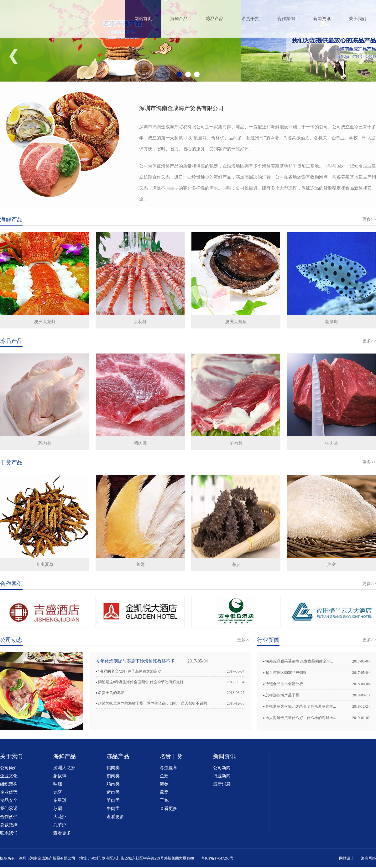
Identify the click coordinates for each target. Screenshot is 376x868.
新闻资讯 (322, 19)
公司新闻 (222, 768)
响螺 (58, 784)
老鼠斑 (332, 322)
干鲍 (164, 800)
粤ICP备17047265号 (217, 858)
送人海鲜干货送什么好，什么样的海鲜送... (301, 718)
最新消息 (222, 784)
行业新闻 (222, 776)
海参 (236, 564)
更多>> (369, 219)
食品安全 (9, 800)
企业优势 (9, 792)
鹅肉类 (113, 776)
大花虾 (140, 322)
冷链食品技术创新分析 (284, 684)
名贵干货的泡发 (111, 693)
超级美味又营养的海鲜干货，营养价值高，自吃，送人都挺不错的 (153, 703)
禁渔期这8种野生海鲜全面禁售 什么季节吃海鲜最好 (141, 682)
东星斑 (60, 800)
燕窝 (332, 564)
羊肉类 (236, 443)
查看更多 (62, 833)
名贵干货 (250, 19)
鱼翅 (140, 564)
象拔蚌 (60, 776)
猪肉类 (140, 443)
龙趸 (58, 792)
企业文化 (9, 776)
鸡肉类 (45, 443)
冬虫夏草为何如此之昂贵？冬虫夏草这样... (301, 706)
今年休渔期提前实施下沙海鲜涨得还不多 (135, 661)
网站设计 (347, 858)
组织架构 (9, 784)
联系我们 (9, 833)
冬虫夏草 (45, 564)
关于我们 (358, 19)
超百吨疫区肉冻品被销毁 (286, 673)
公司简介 (9, 768)
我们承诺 (9, 809)
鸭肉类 (113, 768)
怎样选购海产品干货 (282, 695)
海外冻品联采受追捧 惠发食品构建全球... (299, 661)
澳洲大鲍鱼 (236, 322)
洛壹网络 (368, 858)
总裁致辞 (9, 825)
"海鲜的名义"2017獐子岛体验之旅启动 (130, 671)
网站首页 (143, 19)
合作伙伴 (9, 817)
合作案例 (286, 19)
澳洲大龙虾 (45, 322)
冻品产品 (215, 19)
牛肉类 (332, 443)
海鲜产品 (179, 19)
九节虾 (60, 825)
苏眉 (58, 809)
